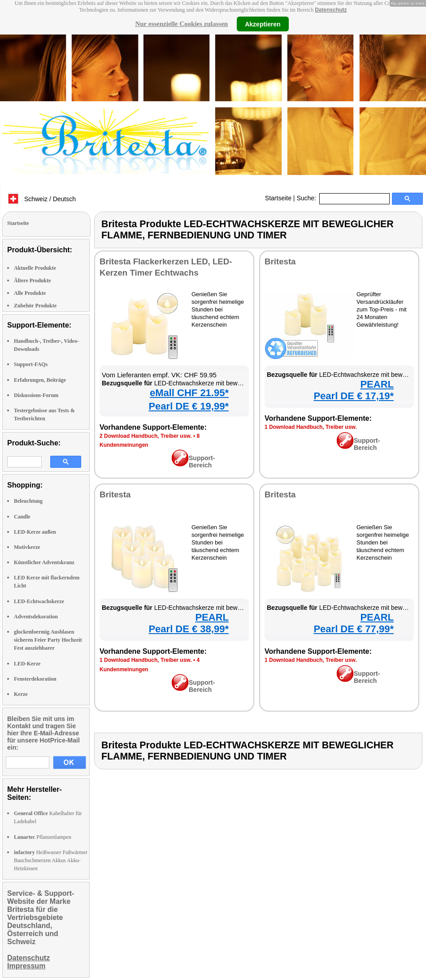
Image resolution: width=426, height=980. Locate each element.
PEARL (377, 384)
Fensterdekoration (35, 679)
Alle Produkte (30, 293)
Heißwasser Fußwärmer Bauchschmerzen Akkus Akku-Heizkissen (51, 860)
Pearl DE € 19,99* (189, 406)
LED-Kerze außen (35, 532)
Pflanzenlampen (43, 837)
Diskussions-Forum (36, 395)
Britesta (280, 261)
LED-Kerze (27, 664)
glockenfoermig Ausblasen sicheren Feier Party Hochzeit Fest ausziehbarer (48, 640)
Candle (22, 517)
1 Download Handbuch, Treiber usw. (311, 427)
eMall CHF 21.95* (189, 393)
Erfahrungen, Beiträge (40, 380)
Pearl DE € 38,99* (189, 629)
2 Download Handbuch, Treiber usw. (146, 436)
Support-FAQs (31, 364)
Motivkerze (27, 547)
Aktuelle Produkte (35, 268)
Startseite (278, 198)
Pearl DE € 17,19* (354, 396)
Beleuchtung (28, 501)
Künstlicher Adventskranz (44, 562)
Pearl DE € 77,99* (354, 629)
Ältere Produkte (33, 281)
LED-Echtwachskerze (39, 601)
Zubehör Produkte (35, 306)
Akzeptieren (263, 24)
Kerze (21, 694)
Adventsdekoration (36, 617)
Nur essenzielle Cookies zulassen (181, 24)
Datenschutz (331, 10)
